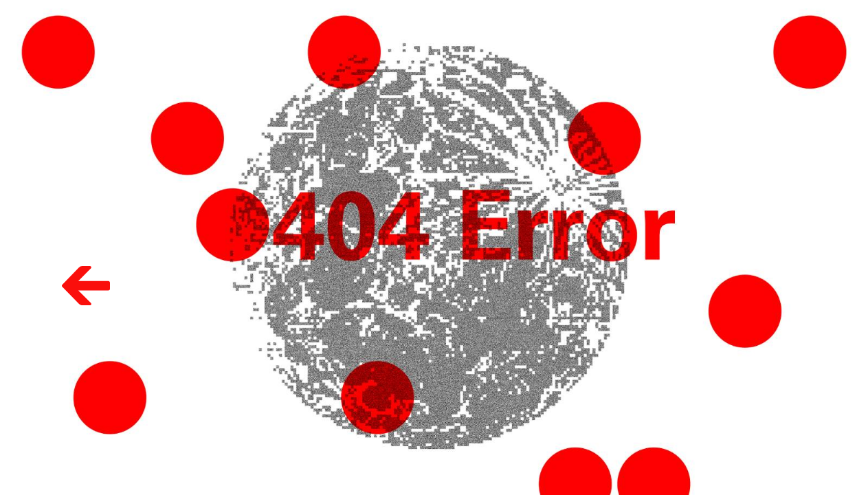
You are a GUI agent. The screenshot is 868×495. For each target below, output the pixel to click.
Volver (69, 264)
